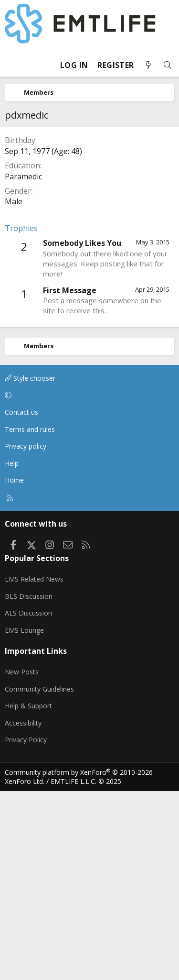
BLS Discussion (29, 596)
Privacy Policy (26, 740)
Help (12, 463)
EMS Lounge (24, 630)
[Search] (168, 65)
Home (14, 480)
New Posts (22, 672)
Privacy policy (26, 446)
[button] (88, 395)
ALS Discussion (28, 613)
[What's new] (148, 65)
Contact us (21, 412)
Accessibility (23, 723)
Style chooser (30, 378)
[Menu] (12, 65)
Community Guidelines (39, 689)
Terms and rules (30, 429)
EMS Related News (34, 579)
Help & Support (28, 706)
